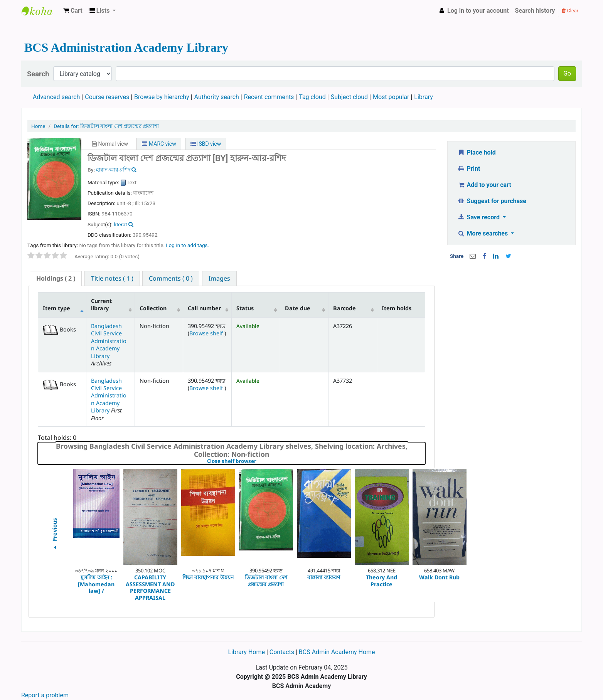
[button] (73, 11)
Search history (535, 11)
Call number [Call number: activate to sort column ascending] (204, 308)
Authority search (217, 97)
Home (38, 126)
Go (567, 73)
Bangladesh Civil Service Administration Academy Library (109, 341)
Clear (570, 11)
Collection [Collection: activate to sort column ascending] (153, 308)
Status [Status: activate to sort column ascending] (245, 308)
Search (38, 74)
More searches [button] (483, 233)
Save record (479, 217)
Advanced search (56, 97)
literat (120, 224)
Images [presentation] (219, 278)
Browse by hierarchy (162, 97)
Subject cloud (349, 97)
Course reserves (107, 97)
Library (423, 97)
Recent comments (269, 97)
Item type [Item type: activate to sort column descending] (56, 308)
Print (469, 169)
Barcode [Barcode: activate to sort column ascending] (344, 308)
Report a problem (45, 695)
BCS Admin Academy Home (337, 652)
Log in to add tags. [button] (187, 245)
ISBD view (206, 144)
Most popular (391, 97)
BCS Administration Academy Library (41, 11)
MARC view (159, 144)
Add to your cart (484, 185)
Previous (54, 535)
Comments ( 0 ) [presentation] (171, 278)
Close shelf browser (258, 461)
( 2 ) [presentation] (56, 278)
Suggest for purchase (492, 201)
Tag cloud (312, 97)
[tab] (56, 278)
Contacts (282, 652)
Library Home (247, 652)
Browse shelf (207, 333)
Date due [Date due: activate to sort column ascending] (298, 308)
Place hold (477, 152)
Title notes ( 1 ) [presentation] (112, 278)
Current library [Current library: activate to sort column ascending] (101, 305)
